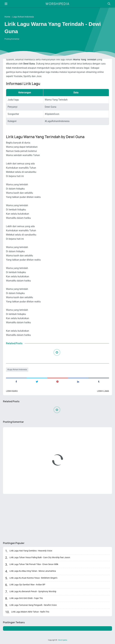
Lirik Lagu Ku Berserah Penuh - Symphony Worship (33, 591)
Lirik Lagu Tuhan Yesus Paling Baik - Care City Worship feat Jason (40, 557)
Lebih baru (12, 391)
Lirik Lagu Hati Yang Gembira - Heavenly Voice (31, 551)
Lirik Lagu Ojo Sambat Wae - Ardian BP (27, 585)
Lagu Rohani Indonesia (18, 370)
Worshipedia (57, 4)
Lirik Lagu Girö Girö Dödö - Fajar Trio (26, 598)
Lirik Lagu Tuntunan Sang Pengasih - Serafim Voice (33, 605)
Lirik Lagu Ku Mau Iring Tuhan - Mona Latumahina (33, 571)
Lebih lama (103, 391)
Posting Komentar (12, 39)
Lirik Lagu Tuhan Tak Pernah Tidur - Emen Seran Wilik (34, 564)
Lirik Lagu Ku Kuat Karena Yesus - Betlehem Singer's (33, 578)
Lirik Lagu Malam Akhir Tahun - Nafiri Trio (30, 612)
